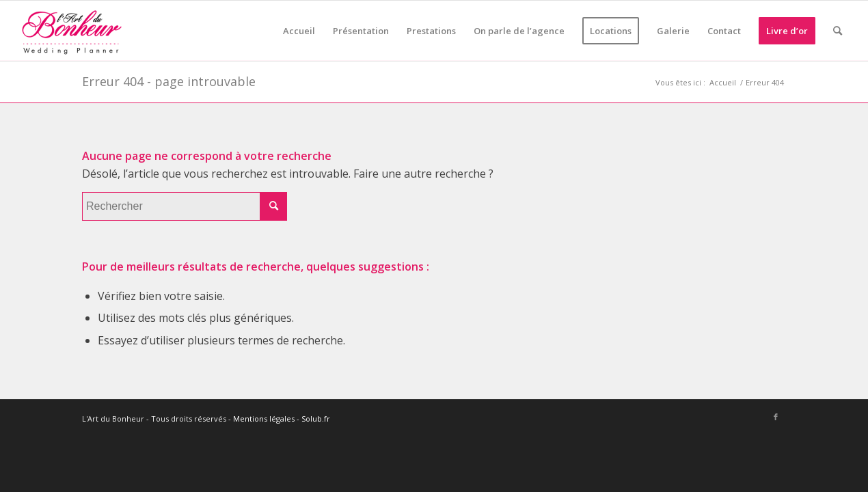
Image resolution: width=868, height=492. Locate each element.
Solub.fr (316, 419)
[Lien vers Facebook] (776, 417)
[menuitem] (299, 31)
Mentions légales (264, 419)
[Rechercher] (838, 31)
